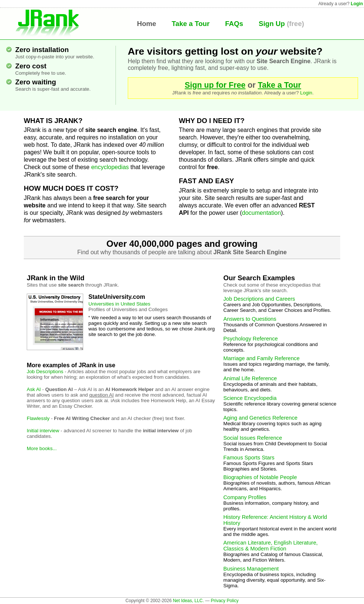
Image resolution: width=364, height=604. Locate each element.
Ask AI (34, 389)
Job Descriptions (45, 372)
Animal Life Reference (250, 378)
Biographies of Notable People (260, 477)
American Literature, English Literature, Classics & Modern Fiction (270, 546)
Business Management (251, 569)
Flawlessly (38, 418)
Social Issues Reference (253, 438)
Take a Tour (191, 24)
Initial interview (43, 431)
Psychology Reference (251, 339)
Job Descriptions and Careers (259, 299)
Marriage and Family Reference (261, 358)
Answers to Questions (250, 319)
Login (357, 4)
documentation (261, 213)
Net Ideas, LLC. (188, 601)
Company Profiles (245, 497)
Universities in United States (119, 304)
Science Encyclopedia (250, 398)
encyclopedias (110, 167)
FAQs (234, 24)
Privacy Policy (225, 601)
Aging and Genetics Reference (260, 418)
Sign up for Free (215, 85)
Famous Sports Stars (249, 458)
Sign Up (272, 24)
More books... (42, 448)
